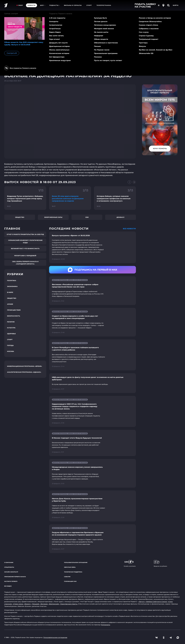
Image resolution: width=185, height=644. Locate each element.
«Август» (142, 602)
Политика (12, 281)
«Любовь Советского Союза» (156, 602)
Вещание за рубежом (160, 563)
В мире (10, 292)
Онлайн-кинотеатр (11, 572)
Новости (32, 5)
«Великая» (44, 604)
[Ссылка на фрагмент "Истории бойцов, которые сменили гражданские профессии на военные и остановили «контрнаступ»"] (115, 198)
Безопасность (14, 316)
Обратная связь (70, 567)
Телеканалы (106, 625)
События (67, 577)
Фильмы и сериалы (73, 5)
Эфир (21, 5)
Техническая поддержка (73, 572)
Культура (11, 328)
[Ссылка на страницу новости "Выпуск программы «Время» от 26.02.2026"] (92, 247)
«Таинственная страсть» (69, 604)
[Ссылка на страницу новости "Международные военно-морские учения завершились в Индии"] (92, 473)
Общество (20, 217)
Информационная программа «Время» (25, 366)
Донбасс (121, 217)
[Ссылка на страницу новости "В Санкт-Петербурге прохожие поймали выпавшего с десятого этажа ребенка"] (92, 355)
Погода (10, 345)
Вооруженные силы (53, 217)
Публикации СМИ (70, 581)
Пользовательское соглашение (76, 562)
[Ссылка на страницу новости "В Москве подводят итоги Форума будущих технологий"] (92, 443)
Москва (11, 351)
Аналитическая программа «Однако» (24, 372)
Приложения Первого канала (15, 577)
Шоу (43, 5)
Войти (176, 5)
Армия (10, 304)
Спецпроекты (9, 567)
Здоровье (11, 334)
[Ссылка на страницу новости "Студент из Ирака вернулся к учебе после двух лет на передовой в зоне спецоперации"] (92, 322)
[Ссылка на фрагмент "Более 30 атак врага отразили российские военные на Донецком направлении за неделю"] (70, 198)
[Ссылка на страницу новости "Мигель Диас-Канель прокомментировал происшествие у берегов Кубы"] (92, 506)
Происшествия (14, 310)
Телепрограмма (104, 5)
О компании (9, 562)
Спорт (89, 5)
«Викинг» (27, 604)
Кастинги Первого (11, 581)
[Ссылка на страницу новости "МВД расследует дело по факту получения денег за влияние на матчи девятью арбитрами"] (92, 383)
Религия (11, 322)
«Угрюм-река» (18, 604)
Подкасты (55, 5)
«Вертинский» (54, 604)
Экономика (12, 286)
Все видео (8, 586)
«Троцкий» (36, 604)
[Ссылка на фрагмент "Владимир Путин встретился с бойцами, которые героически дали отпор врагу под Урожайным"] (25, 198)
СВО (87, 217)
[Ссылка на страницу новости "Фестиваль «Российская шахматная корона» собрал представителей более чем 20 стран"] (92, 291)
